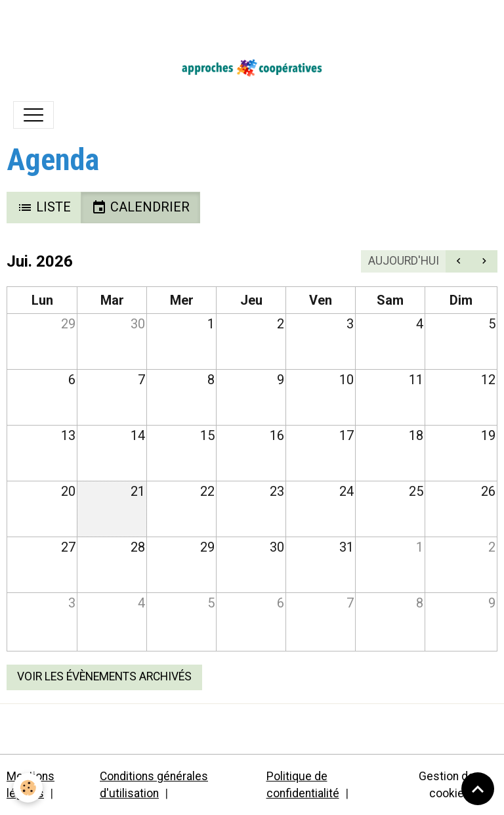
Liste (44, 208)
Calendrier (140, 208)
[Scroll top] (478, 789)
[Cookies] (28, 788)
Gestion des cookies (450, 785)
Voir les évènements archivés (104, 676)
